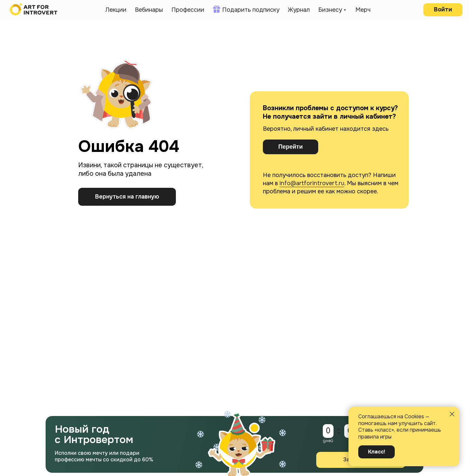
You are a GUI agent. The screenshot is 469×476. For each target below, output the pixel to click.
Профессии (188, 10)
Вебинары (149, 10)
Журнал (299, 10)
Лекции (116, 10)
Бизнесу (330, 10)
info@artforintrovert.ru (312, 183)
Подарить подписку (251, 10)
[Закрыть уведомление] (452, 414)
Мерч (363, 10)
